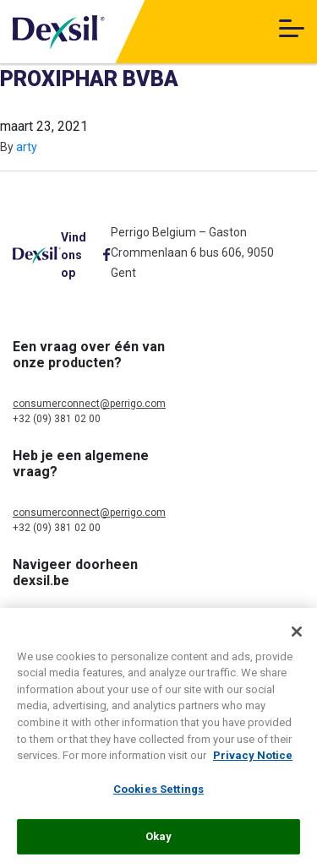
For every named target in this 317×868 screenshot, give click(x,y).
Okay (159, 841)
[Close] (297, 636)
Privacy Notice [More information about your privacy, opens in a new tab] (253, 759)
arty (27, 147)
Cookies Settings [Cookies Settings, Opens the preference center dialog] (158, 792)
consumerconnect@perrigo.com (89, 404)
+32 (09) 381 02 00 (57, 419)
